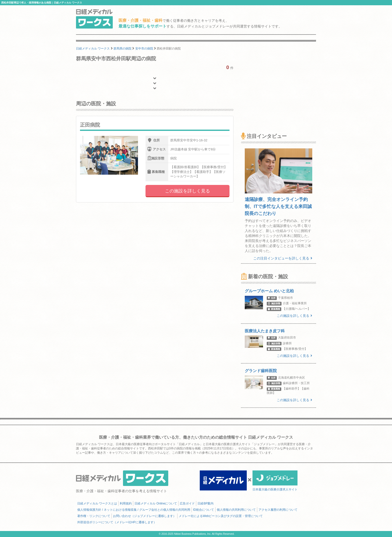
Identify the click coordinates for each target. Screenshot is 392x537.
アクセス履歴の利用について (278, 510)
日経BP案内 (205, 503)
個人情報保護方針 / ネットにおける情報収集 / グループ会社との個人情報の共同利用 (134, 510)
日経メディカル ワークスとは (97, 503)
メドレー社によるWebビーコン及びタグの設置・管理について (221, 516)
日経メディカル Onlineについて (156, 503)
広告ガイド (187, 503)
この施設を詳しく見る (187, 191)
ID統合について (203, 510)
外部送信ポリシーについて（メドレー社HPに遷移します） (117, 522)
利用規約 (126, 503)
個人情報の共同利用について (236, 510)
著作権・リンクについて (94, 516)
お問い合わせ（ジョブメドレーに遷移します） (144, 516)
